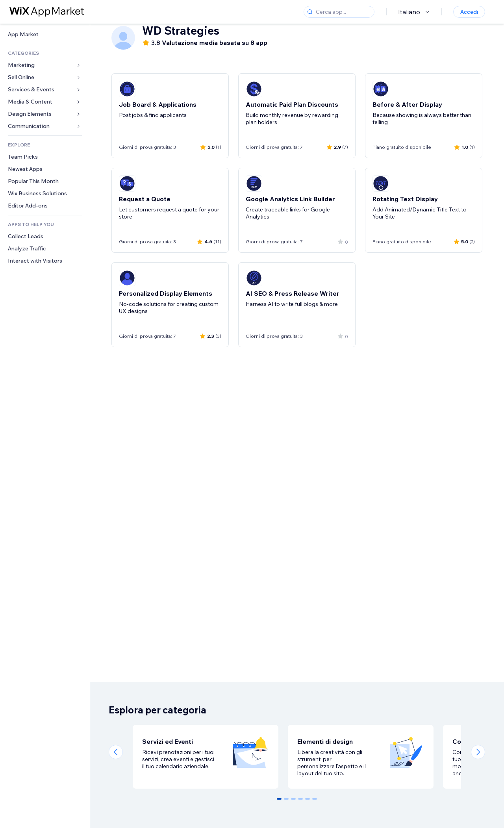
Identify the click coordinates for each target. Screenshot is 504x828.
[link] (45, 34)
